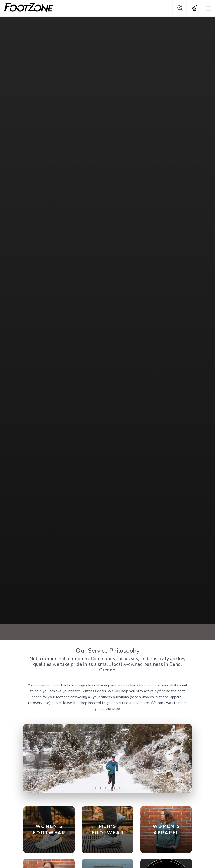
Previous (30, 757)
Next (185, 757)
